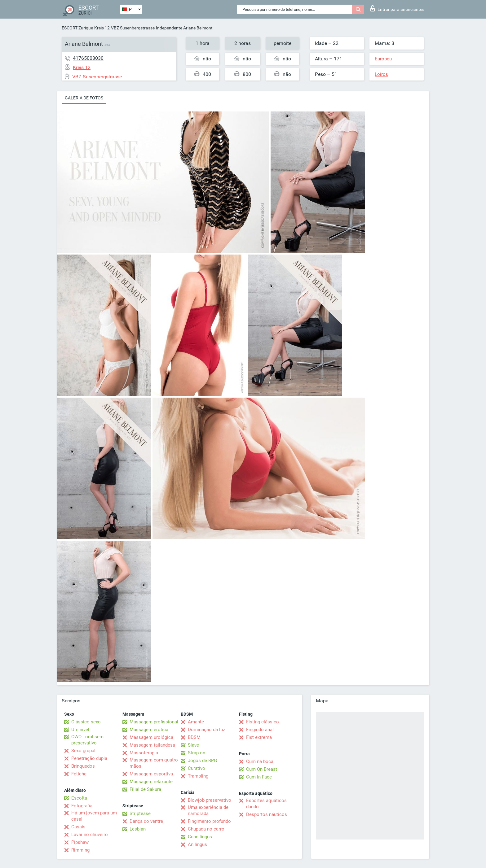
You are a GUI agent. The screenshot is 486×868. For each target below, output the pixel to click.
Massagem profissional (154, 722)
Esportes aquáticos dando (266, 804)
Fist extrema (259, 737)
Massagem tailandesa (152, 745)
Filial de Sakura (145, 789)
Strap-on (197, 753)
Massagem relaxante (151, 782)
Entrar (397, 8)
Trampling (198, 776)
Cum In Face (259, 777)
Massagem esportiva (151, 774)
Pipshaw (80, 842)
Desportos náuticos (267, 814)
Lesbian (138, 829)
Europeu (383, 59)
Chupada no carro (206, 829)
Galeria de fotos (84, 98)
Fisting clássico (263, 722)
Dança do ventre (146, 821)
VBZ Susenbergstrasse (133, 28)
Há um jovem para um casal (94, 816)
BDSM (194, 737)
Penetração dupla (89, 758)
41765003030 (88, 58)
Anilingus (197, 844)
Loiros (381, 74)
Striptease (140, 813)
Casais (78, 827)
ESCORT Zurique (77, 28)
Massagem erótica (149, 730)
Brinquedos (83, 766)
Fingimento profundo (209, 821)
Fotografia (82, 806)
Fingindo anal (260, 730)
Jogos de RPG (202, 761)
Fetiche (79, 774)
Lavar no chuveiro (90, 835)
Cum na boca (260, 761)
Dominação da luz (206, 730)
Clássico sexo (86, 722)
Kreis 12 (102, 28)
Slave (193, 745)
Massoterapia (144, 753)
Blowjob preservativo (210, 800)
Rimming (80, 850)
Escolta (79, 798)
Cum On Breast (262, 769)
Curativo (197, 768)
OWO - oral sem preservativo (87, 740)
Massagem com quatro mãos (154, 763)
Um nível (80, 730)
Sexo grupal (83, 751)
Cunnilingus (200, 837)
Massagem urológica (151, 737)
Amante (196, 722)
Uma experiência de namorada (208, 810)
